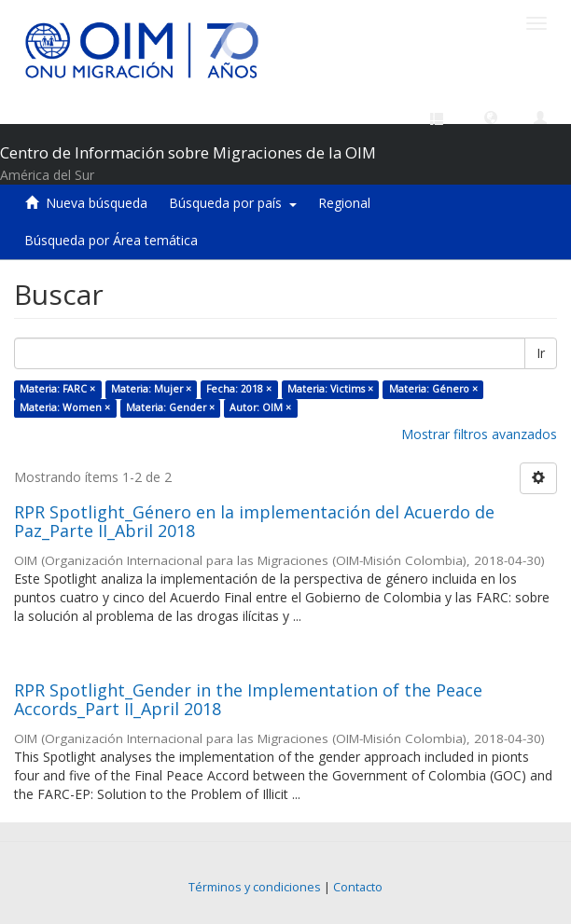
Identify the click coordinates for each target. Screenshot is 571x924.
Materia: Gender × (170, 407)
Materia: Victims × (330, 389)
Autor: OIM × (260, 407)
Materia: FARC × (57, 389)
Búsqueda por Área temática (111, 240)
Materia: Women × (65, 407)
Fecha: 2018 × (239, 389)
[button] (491, 117)
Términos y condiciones (255, 887)
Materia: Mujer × (151, 389)
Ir (541, 353)
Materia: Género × (433, 389)
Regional (344, 203)
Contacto (358, 887)
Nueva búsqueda (97, 203)
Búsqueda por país (233, 203)
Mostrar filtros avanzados (479, 434)
